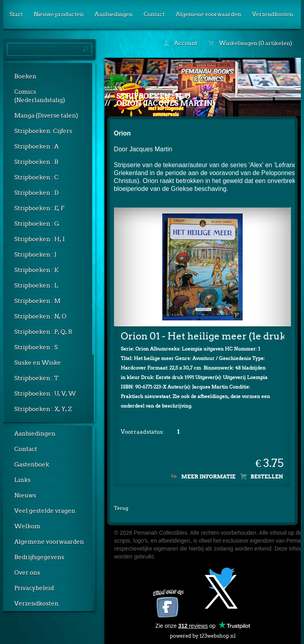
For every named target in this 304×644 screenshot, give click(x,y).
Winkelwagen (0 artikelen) (250, 43)
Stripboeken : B (36, 162)
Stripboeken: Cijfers (43, 131)
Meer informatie (208, 477)
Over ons (27, 573)
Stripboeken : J (35, 255)
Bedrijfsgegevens (39, 557)
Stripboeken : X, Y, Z (43, 409)
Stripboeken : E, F (39, 208)
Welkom (27, 526)
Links (22, 480)
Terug (121, 508)
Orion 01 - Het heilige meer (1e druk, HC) (203, 336)
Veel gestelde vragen (45, 511)
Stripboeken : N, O (40, 316)
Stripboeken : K (36, 270)
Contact (154, 14)
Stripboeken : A (36, 147)
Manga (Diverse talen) (46, 116)
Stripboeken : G (37, 224)
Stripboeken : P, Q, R (43, 332)
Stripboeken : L (36, 286)
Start (16, 14)
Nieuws (25, 495)
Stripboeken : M (37, 301)
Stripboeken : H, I (40, 239)
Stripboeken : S (36, 347)
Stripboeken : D (36, 193)
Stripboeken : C (36, 177)
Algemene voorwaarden (208, 14)
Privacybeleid (34, 588)
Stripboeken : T (36, 378)
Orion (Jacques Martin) (166, 103)
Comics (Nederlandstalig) (40, 96)
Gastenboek (32, 465)
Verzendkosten (273, 14)
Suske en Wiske (38, 363)
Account (180, 43)
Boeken (25, 76)
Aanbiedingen (114, 14)
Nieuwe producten (59, 14)
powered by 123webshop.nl (203, 634)
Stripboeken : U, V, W (45, 394)
